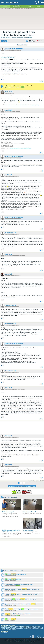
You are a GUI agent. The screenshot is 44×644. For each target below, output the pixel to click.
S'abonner (40, 41)
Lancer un (16, 486)
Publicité (20, 641)
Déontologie (15, 641)
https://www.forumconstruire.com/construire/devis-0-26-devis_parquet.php (22, 105)
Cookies (30, 641)
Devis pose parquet (8, 512)
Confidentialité (25, 641)
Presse (39, 640)
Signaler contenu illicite (12, 640)
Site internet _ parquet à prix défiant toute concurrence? (18, 33)
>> (26, 45)
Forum (4, 6)
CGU (35, 640)
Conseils (39, 6)
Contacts (5, 640)
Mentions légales (21, 640)
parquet (11, 59)
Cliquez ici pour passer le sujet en (14, 87)
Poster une (30, 486)
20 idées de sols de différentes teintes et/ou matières (11, 531)
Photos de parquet (28, 530)
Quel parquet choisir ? (29, 512)
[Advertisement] (22, 428)
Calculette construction (29, 640)
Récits (17, 6)
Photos (28, 6)
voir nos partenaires (4, 633)
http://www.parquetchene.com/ (8, 58)
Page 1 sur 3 (20, 45)
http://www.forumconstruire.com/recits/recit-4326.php (20, 148)
